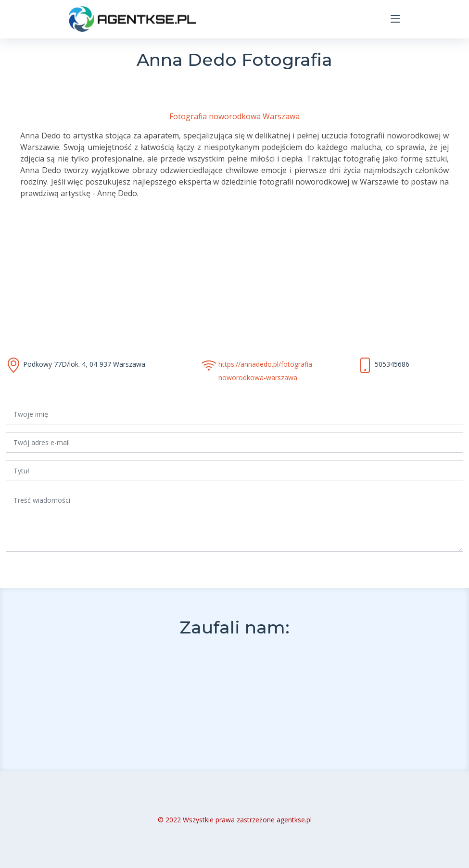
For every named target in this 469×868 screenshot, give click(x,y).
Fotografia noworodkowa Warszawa (234, 116)
